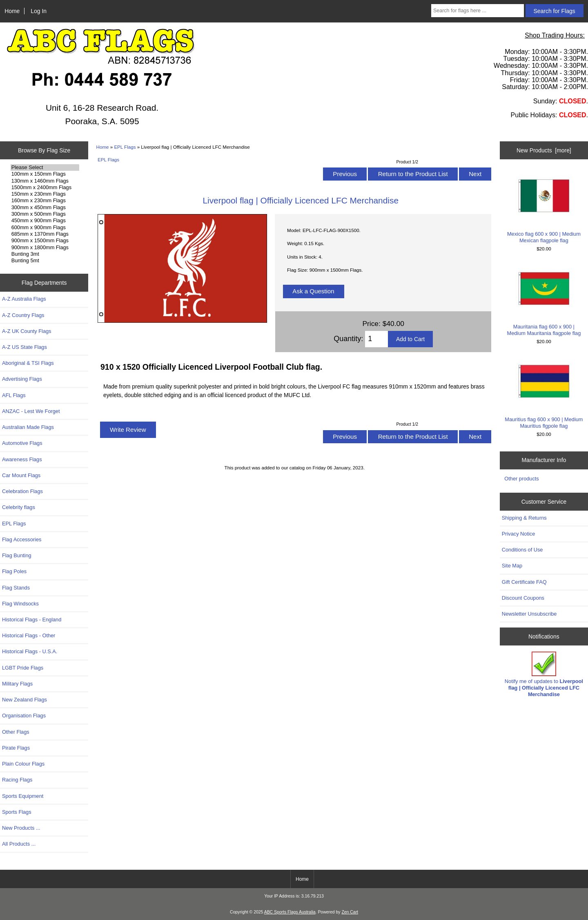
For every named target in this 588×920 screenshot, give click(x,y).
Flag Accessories (22, 539)
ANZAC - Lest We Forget (31, 411)
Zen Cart (350, 912)
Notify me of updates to (544, 674)
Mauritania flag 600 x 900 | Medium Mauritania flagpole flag (544, 300)
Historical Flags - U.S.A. (30, 651)
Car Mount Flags (21, 475)
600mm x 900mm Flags (45, 228)
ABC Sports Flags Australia (290, 912)
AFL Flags (14, 395)
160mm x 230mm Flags (45, 201)
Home (12, 11)
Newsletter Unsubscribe (529, 614)
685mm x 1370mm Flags (45, 234)
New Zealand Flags (24, 700)
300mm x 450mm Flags (45, 208)
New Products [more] (544, 150)
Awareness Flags (22, 459)
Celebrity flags (19, 507)
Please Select (45, 167)
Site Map (512, 566)
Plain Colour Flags (23, 764)
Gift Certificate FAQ (524, 582)
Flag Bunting (17, 555)
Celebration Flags (22, 491)
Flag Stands (16, 588)
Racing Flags (17, 780)
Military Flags (17, 684)
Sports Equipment (23, 796)
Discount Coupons (523, 598)
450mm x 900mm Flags (45, 221)
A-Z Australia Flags (24, 299)
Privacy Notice (518, 534)
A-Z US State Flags (24, 347)
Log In (39, 11)
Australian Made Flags (28, 427)
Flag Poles (14, 571)
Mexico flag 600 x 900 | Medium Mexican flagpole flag (544, 207)
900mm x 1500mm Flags (45, 241)
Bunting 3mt (45, 254)
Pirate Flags (16, 748)
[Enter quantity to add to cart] (376, 339)
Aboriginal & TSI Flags (28, 363)
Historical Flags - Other (29, 635)
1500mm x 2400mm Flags (45, 188)
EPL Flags (125, 147)
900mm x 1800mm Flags (45, 248)
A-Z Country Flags (23, 315)
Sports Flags (17, 812)
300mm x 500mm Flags (45, 214)
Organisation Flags (24, 716)
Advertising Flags (22, 379)
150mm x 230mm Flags (45, 194)
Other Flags (16, 732)
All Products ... (19, 844)
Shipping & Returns (524, 518)
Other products (521, 479)
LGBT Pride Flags (23, 668)
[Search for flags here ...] (478, 11)
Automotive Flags (22, 443)
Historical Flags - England (32, 620)
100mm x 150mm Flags (45, 174)
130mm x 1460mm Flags (45, 181)
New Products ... (21, 828)
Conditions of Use (522, 550)
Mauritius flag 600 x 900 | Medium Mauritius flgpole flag (544, 392)
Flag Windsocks (20, 604)
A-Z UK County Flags (27, 331)
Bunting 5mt (45, 261)
